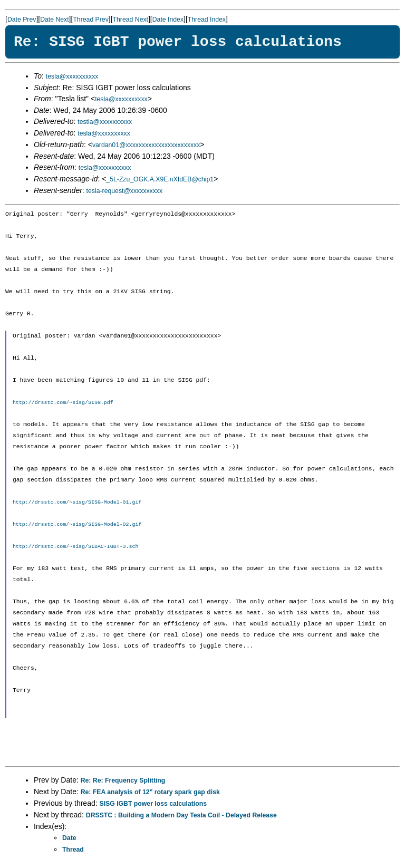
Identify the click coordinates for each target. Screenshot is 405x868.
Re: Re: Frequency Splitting (123, 780)
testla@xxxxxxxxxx (105, 122)
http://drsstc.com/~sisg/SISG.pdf (63, 402)
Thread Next (131, 20)
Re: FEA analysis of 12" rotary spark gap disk (150, 792)
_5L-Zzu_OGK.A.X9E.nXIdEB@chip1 (160, 179)
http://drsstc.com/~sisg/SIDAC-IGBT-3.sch (76, 546)
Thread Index (207, 20)
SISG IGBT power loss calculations (153, 804)
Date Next (54, 20)
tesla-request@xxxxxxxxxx (125, 191)
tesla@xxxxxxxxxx (72, 76)
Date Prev (22, 20)
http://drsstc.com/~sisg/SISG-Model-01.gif (77, 502)
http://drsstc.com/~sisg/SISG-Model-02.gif (77, 524)
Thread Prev (90, 20)
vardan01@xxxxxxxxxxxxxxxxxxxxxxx (146, 145)
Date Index (168, 20)
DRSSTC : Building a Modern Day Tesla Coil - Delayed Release (181, 815)
